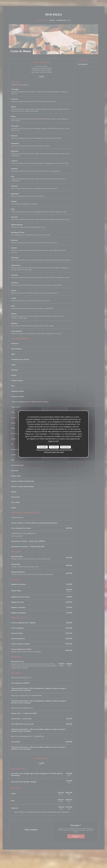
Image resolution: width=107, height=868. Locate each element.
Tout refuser (54, 447)
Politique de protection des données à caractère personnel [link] (54, 450)
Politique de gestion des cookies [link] (54, 452)
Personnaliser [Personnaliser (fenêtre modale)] (65, 447)
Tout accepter (42, 447)
